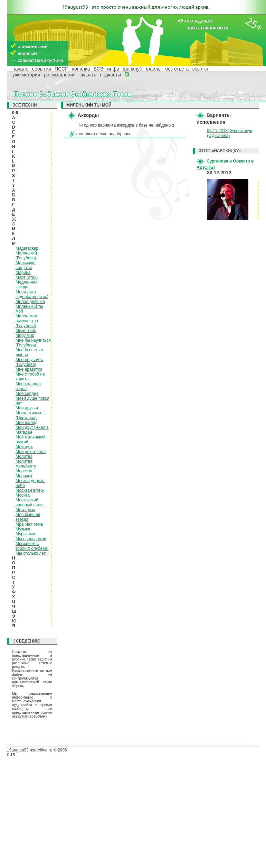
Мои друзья (27, 408)
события (42, 69)
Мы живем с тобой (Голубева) (32, 546)
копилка (81, 69)
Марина (23, 273)
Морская (24, 471)
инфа (113, 69)
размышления (60, 75)
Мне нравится (29, 369)
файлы (154, 69)
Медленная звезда (27, 285)
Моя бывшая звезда (28, 517)
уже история (26, 75)
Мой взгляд (26, 423)
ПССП (61, 69)
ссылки (200, 69)
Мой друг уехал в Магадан (32, 430)
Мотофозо (25, 510)
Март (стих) (27, 277)
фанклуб (132, 69)
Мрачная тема (29, 524)
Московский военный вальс (30, 502)
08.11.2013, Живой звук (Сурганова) (229, 133)
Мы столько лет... (32, 553)
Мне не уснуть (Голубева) (29, 362)
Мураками (25, 534)
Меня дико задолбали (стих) (32, 294)
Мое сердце (27, 394)
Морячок (24, 476)
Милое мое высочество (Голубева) (27, 321)
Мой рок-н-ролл (31, 452)
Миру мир (25, 335)
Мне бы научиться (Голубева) (33, 343)
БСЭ (99, 69)
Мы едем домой (31, 539)
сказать (88, 75)
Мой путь (24, 447)
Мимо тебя (26, 331)
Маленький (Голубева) (26, 256)
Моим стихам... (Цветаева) (30, 415)
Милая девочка (30, 302)
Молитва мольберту (26, 464)
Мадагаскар (27, 248)
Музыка (23, 529)
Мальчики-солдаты (26, 265)
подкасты (110, 75)
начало (20, 69)
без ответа (177, 69)
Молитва (24, 456)
